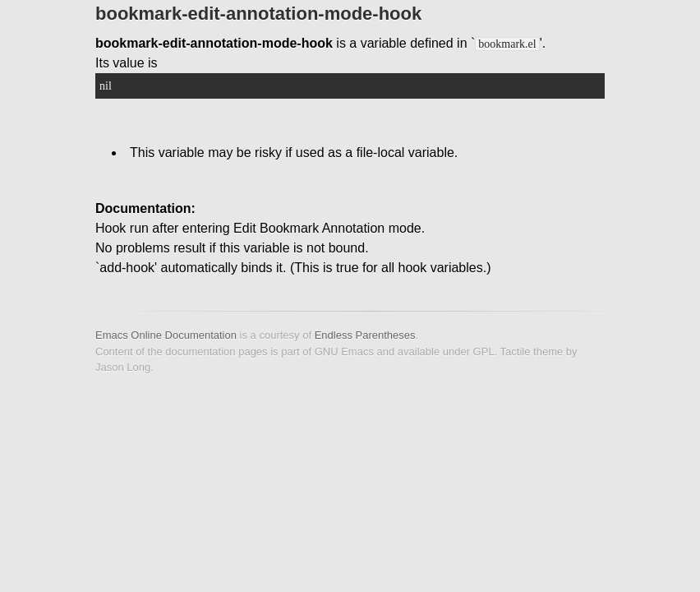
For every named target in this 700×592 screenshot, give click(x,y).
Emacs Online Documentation (166, 335)
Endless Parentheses (365, 335)
